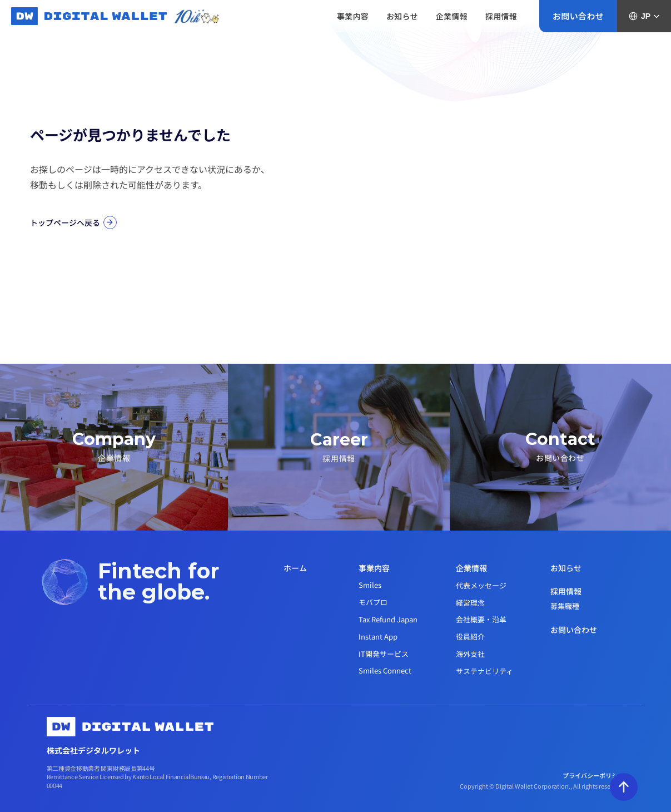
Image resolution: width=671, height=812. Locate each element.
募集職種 (565, 606)
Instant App (378, 637)
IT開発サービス (384, 654)
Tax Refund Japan (388, 619)
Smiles (370, 585)
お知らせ (566, 568)
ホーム (295, 568)
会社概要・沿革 (481, 619)
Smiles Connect (385, 670)
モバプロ (373, 602)
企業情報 (471, 568)
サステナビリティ (484, 671)
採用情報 (566, 591)
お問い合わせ (574, 630)
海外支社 (470, 654)
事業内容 (374, 568)
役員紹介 (470, 637)
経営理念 (470, 603)
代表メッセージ (481, 585)
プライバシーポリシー (594, 775)
